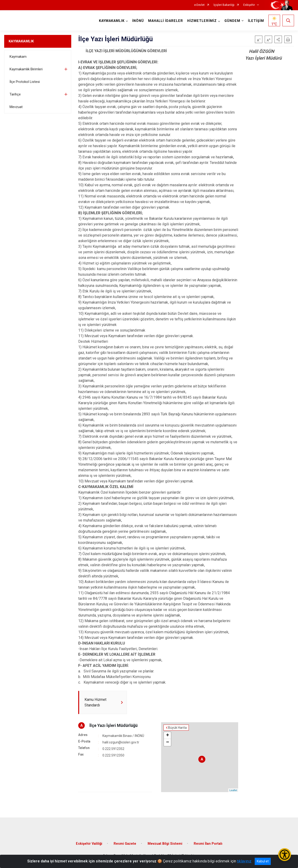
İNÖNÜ (138, 21)
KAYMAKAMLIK (21, 41)
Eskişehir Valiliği (89, 844)
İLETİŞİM (256, 21)
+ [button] (168, 736)
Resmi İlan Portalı (208, 844)
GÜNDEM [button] (232, 21)
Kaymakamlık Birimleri (26, 69)
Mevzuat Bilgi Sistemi (165, 844)
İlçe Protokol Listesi (25, 82)
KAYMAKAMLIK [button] (112, 21)
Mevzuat (16, 107)
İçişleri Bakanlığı (224, 5)
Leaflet (233, 790)
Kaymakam (18, 57)
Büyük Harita (177, 728)
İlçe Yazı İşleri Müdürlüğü (113, 725)
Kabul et (263, 861)
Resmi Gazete (125, 844)
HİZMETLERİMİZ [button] (202, 21)
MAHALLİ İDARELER (166, 21)
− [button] (168, 743)
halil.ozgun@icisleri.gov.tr (121, 742)
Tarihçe (15, 94)
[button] (278, 39)
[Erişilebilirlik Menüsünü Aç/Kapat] (285, 855)
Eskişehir (249, 5)
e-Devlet (199, 5)
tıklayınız (244, 861)
